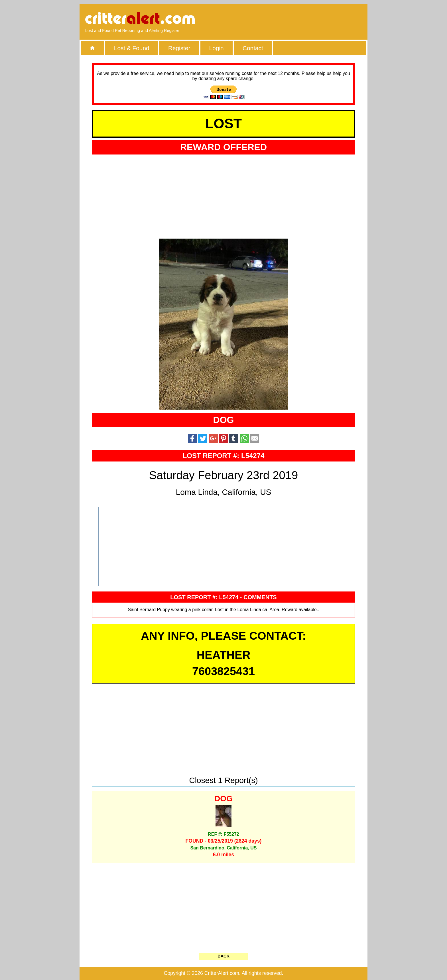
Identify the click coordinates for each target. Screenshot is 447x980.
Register (179, 48)
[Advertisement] (296, 19)
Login (217, 48)
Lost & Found (132, 48)
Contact (253, 48)
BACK (223, 956)
